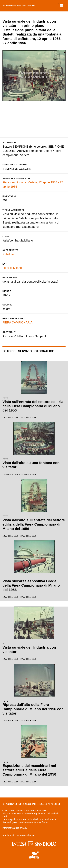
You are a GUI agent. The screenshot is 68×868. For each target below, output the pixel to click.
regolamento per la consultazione (19, 835)
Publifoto (8, 254)
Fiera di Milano (12, 268)
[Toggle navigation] (62, 6)
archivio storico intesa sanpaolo (19, 6)
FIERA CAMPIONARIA (17, 322)
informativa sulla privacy (15, 828)
